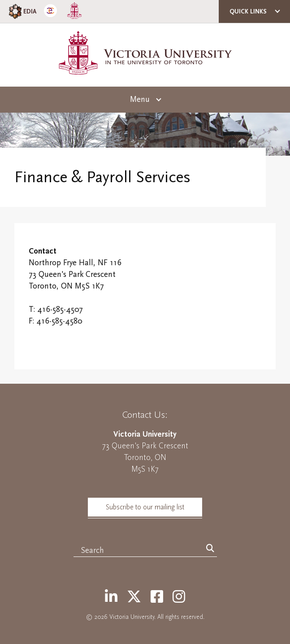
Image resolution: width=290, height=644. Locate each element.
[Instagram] (179, 597)
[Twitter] (134, 597)
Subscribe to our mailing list (145, 507)
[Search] (210, 549)
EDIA (22, 11)
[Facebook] (157, 597)
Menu (140, 99)
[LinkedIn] (111, 597)
